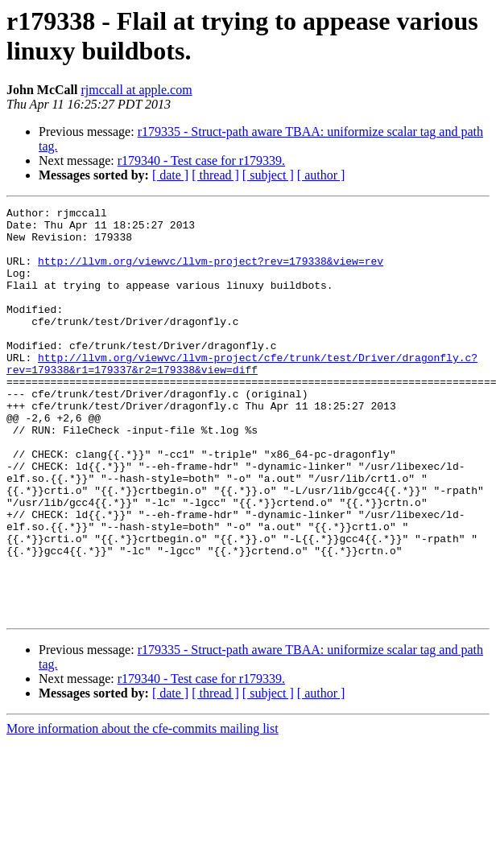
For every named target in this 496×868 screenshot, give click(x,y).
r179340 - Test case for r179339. (201, 160)
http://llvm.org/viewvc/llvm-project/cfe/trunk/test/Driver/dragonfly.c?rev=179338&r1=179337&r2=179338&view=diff (242, 396)
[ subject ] (268, 175)
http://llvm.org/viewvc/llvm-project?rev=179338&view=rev (211, 273)
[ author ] (321, 175)
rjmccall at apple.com (136, 90)
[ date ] (170, 175)
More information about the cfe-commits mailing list (143, 810)
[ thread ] (215, 175)
